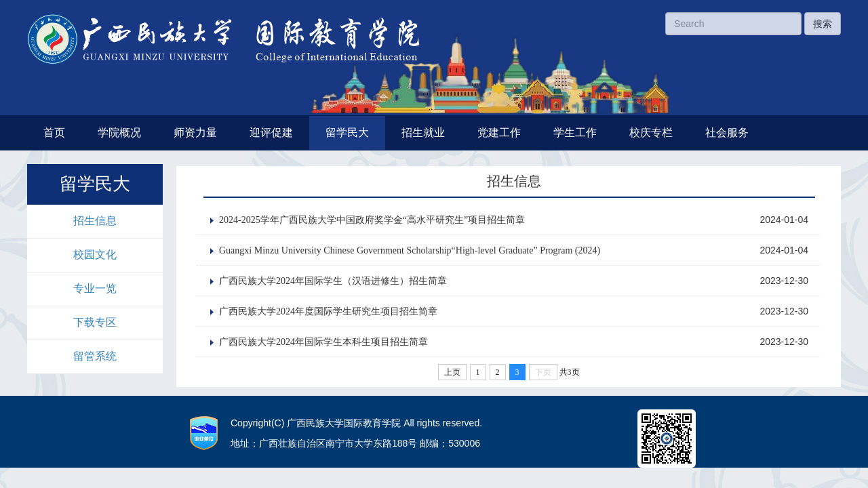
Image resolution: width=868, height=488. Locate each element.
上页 (452, 372)
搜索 (823, 24)
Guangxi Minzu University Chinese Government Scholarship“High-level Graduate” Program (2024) (410, 250)
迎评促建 (271, 133)
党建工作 (499, 133)
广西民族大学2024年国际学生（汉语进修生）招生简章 (333, 281)
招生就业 (423, 133)
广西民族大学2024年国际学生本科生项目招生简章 (323, 342)
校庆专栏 (651, 133)
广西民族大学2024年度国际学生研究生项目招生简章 (328, 311)
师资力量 (195, 133)
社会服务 (727, 133)
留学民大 (347, 133)
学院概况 (119, 133)
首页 (54, 133)
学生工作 (575, 133)
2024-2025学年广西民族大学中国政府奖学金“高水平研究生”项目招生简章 (372, 220)
